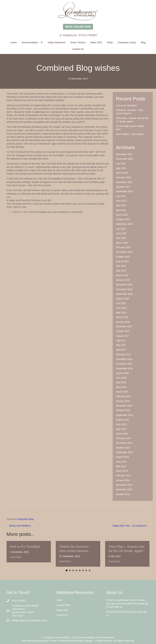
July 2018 (121, 303)
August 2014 (122, 457)
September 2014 (125, 452)
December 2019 (124, 252)
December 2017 (124, 327)
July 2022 (121, 164)
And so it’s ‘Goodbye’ (127, 105)
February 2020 (123, 247)
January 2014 (123, 480)
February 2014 (123, 475)
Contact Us (62, 615)
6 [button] (83, 570)
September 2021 (125, 191)
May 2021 (121, 205)
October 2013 (123, 494)
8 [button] (90, 570)
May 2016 (121, 382)
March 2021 (122, 215)
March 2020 (122, 243)
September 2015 (125, 415)
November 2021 (124, 182)
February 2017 (123, 355)
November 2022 (124, 154)
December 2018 (124, 285)
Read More (16, 557)
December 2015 (124, 406)
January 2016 (123, 401)
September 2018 (125, 294)
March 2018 (122, 317)
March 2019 (122, 275)
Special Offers (64, 605)
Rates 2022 (62, 610)
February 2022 (123, 177)
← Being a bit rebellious (19, 526)
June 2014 (121, 462)
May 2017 (121, 345)
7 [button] (86, 570)
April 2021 (121, 210)
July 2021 (121, 196)
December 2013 (124, 485)
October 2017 (123, 331)
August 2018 (122, 299)
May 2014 (121, 466)
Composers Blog (25, 519)
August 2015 (122, 420)
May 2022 (121, 168)
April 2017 (121, 350)
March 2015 (122, 434)
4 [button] (76, 570)
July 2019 (121, 266)
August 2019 (122, 261)
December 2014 (124, 443)
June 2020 (121, 233)
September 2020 (125, 224)
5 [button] (80, 570)
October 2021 (123, 187)
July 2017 (121, 341)
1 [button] (67, 570)
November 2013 (124, 489)
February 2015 (123, 438)
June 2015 (121, 424)
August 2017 (122, 336)
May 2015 (121, 429)
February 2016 (123, 396)
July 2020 (121, 229)
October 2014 (123, 448)
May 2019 (121, 271)
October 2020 (123, 219)
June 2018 (121, 308)
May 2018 (121, 313)
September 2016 (125, 368)
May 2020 (121, 238)
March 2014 (122, 471)
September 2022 (125, 159)
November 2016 (124, 364)
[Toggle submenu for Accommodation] (42, 42)
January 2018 (123, 322)
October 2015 (123, 410)
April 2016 (121, 387)
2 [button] (70, 570)
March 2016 (122, 392)
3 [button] (73, 570)
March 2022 (122, 173)
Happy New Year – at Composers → (131, 526)
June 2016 (121, 378)
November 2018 (124, 289)
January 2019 (123, 280)
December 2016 (124, 359)
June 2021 (121, 201)
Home (59, 600)
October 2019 (123, 257)
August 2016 (122, 373)
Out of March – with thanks (130, 134)
